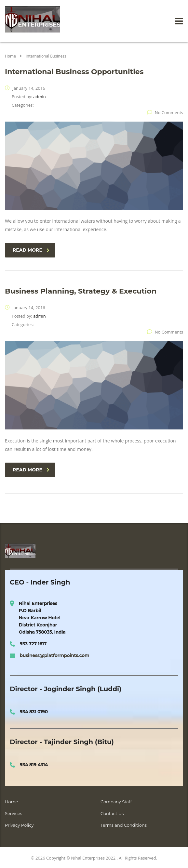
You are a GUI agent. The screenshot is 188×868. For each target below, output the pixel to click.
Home (10, 56)
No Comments (165, 112)
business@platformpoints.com (55, 655)
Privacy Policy (19, 825)
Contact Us (112, 813)
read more (31, 250)
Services (13, 813)
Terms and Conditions (124, 825)
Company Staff (116, 802)
